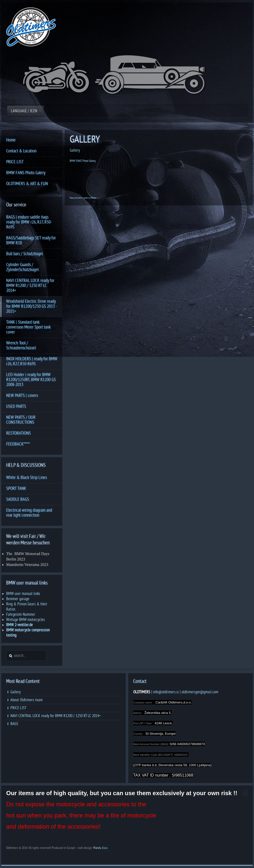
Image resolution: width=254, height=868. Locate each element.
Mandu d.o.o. (101, 848)
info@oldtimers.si (166, 692)
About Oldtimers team (27, 700)
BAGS (14, 724)
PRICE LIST (18, 708)
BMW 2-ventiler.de (19, 625)
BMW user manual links (23, 594)
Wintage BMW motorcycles (26, 620)
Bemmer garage (18, 599)
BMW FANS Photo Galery (83, 161)
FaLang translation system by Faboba (83, 198)
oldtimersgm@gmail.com (200, 692)
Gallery (75, 150)
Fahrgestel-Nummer (21, 615)
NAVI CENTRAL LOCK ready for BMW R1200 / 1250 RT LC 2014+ (56, 716)
